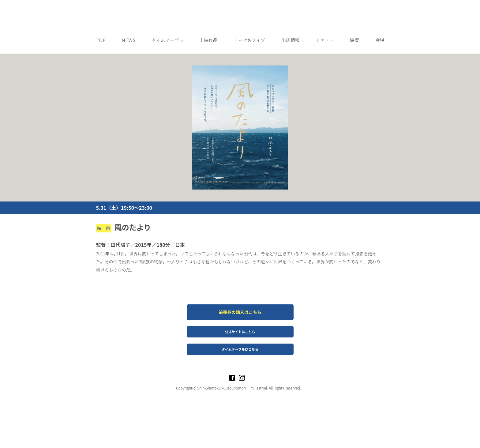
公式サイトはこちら (240, 367)
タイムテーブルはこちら (240, 384)
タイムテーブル (167, 75)
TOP (100, 75)
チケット (325, 75)
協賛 (354, 75)
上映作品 (208, 75)
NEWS (128, 75)
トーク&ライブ (249, 75)
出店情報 (291, 75)
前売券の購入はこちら (240, 347)
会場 (380, 75)
